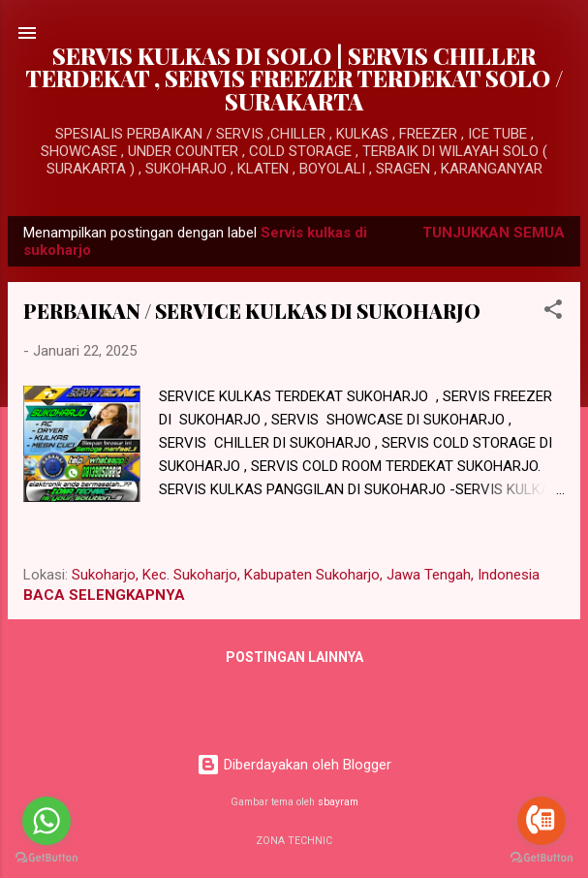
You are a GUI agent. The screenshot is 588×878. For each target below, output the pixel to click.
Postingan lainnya (294, 657)
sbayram (338, 802)
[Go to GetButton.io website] (542, 858)
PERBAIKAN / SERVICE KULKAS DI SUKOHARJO (252, 311)
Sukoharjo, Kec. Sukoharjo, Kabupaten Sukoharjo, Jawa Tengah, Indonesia (306, 575)
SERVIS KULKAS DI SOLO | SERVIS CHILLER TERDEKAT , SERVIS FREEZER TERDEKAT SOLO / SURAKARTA (294, 78)
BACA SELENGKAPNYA (104, 595)
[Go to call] (542, 821)
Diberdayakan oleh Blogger (294, 765)
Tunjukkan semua (494, 233)
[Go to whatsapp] (46, 821)
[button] (553, 313)
